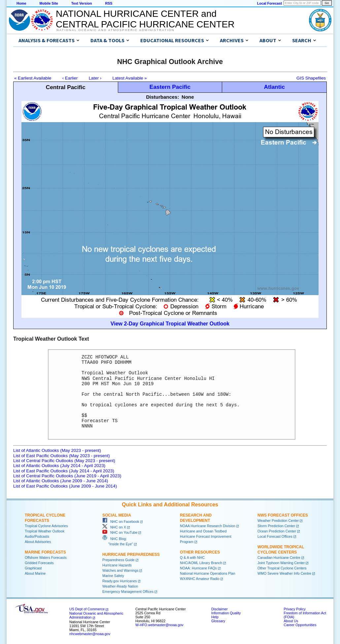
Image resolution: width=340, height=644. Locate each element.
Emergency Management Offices (128, 592)
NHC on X (114, 527)
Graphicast (33, 568)
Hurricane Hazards (117, 565)
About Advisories (38, 542)
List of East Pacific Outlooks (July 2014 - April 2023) (64, 471)
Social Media (117, 515)
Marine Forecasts (45, 552)
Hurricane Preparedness (131, 555)
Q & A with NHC (192, 558)
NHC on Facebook (121, 522)
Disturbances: (162, 97)
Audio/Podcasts (37, 536)
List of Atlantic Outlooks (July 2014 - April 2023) (59, 466)
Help (215, 617)
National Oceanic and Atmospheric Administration (115, 30)
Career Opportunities (300, 625)
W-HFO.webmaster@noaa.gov (159, 625)
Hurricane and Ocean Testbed (203, 531)
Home (21, 3)
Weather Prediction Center (278, 521)
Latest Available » (130, 78)
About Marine (35, 573)
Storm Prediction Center (276, 526)
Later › (95, 78)
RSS (109, 3)
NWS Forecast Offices (283, 515)
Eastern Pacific (170, 87)
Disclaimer (220, 609)
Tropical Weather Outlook (45, 531)
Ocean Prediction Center (277, 531)
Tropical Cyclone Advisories (46, 526)
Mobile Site (49, 3)
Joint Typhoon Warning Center (281, 563)
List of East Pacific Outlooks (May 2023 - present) (62, 456)
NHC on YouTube (120, 532)
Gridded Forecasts (39, 563)
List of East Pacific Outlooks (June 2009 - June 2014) (65, 486)
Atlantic (274, 87)
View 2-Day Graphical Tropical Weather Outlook (170, 324)
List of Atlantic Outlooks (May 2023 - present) (57, 450)
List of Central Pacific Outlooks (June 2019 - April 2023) (67, 476)
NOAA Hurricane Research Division (208, 526)
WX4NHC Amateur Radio (200, 579)
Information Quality (226, 613)
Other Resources (200, 552)
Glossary (218, 621)
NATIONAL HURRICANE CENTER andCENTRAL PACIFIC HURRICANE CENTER (145, 19)
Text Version (82, 3)
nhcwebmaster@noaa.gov (90, 634)
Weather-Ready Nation (120, 586)
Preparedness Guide (119, 560)
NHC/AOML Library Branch (201, 563)
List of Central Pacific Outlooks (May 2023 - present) (64, 461)
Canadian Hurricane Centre (279, 558)
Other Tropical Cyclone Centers (282, 568)
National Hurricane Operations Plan (208, 573)
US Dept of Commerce (87, 609)
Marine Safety (113, 576)
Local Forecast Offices (275, 536)
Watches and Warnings (120, 570)
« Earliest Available (33, 78)
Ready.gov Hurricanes (120, 581)
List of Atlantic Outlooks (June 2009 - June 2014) (61, 481)
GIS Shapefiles (311, 78)
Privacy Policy (294, 609)
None (188, 97)
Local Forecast (270, 3)
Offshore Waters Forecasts (46, 558)
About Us (291, 621)
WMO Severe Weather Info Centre (284, 573)
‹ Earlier (70, 78)
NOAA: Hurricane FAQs (198, 568)
